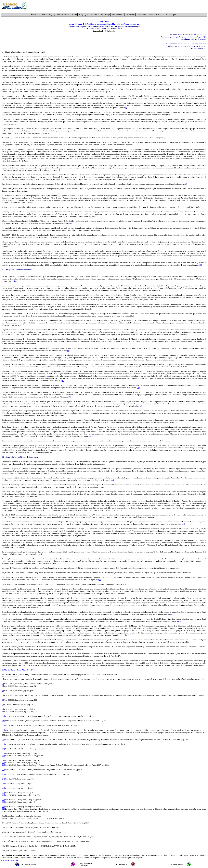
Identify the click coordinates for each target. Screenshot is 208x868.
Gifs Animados (118, 15)
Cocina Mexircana (157, 15)
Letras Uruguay (49, 15)
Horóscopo (36, 15)
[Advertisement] (118, 7)
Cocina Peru (142, 15)
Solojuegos (83, 15)
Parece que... (172, 15)
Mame (74, 15)
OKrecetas (130, 15)
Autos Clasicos (63, 15)
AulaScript (105, 15)
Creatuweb (95, 15)
